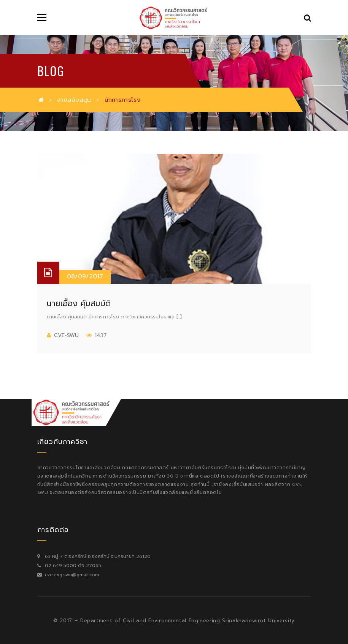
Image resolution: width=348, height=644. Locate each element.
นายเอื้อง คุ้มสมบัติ (79, 304)
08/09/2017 (85, 276)
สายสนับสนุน (74, 100)
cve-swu (66, 335)
